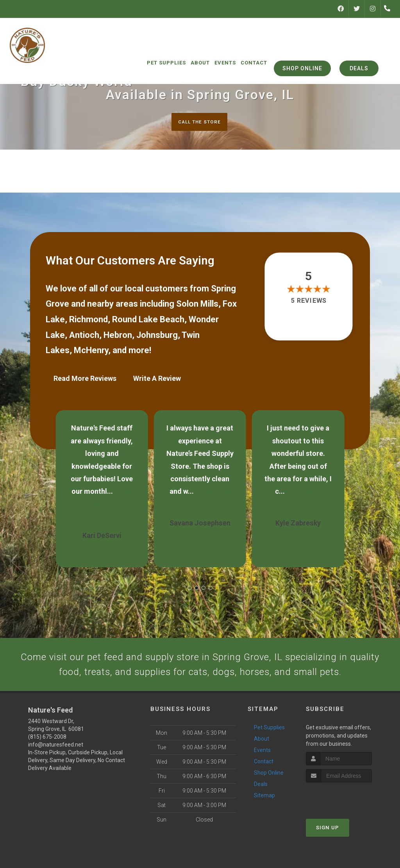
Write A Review (157, 379)
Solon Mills (197, 305)
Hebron (118, 336)
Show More (213, 489)
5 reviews (308, 301)
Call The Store (199, 122)
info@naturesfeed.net (56, 769)
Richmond (88, 320)
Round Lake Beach (148, 320)
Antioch (84, 336)
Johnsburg (157, 336)
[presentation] (347, 821)
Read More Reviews (85, 379)
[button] (189, 586)
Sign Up (328, 852)
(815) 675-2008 (47, 761)
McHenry (91, 351)
